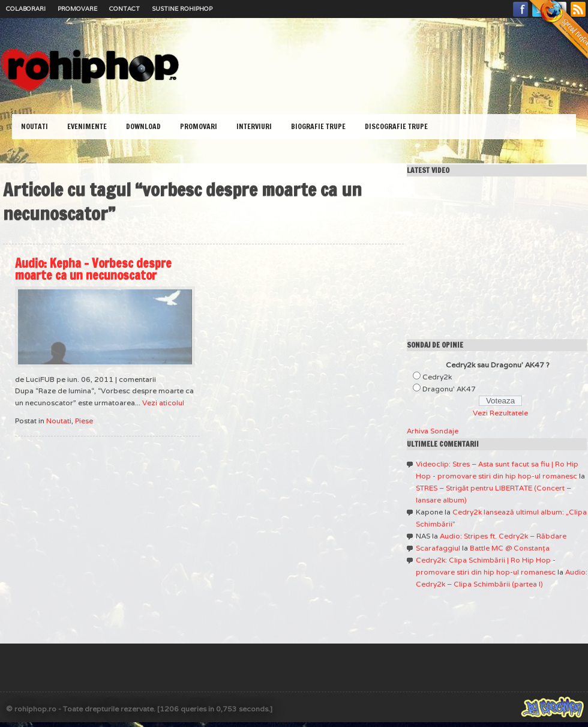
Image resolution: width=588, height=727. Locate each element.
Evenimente (87, 126)
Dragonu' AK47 (449, 389)
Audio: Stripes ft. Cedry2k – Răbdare (503, 536)
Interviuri (254, 126)
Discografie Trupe (396, 126)
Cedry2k (437, 377)
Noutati (34, 126)
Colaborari (26, 9)
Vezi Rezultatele (500, 413)
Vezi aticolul (163, 403)
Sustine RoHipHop (182, 9)
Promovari (199, 126)
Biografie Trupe (318, 126)
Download (143, 126)
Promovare (77, 9)
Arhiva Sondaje (433, 431)
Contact (124, 9)
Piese (84, 421)
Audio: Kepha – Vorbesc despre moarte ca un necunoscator (93, 269)
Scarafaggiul (438, 548)
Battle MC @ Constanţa (510, 548)
